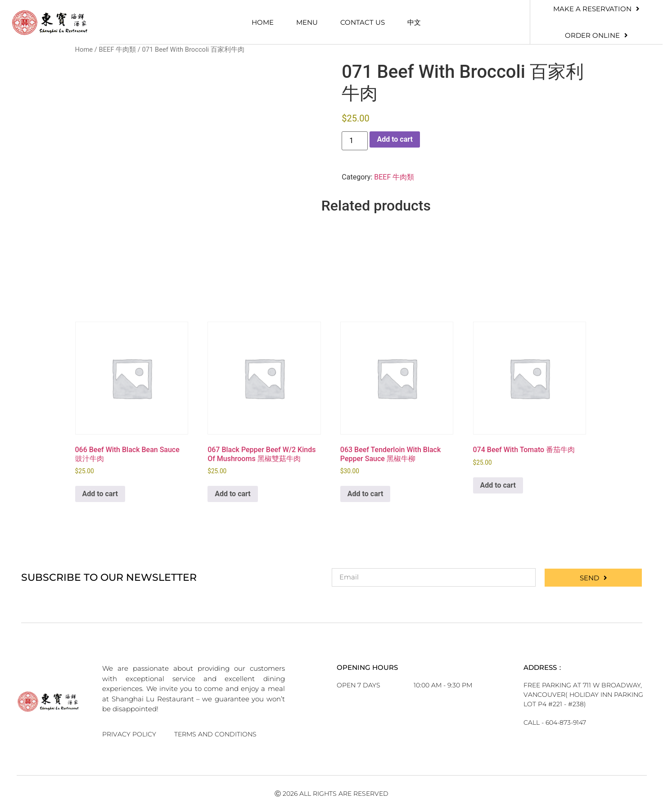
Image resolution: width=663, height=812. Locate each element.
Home (263, 22)
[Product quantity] (355, 141)
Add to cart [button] (100, 494)
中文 (414, 22)
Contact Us (363, 22)
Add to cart (395, 139)
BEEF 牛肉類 (117, 49)
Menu (307, 22)
